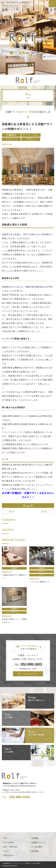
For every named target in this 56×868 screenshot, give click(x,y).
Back (12, 511)
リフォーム (11, 139)
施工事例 (35, 851)
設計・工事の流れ (10, 847)
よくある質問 (37, 847)
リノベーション (31, 135)
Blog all (28, 505)
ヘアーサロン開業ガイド (39, 582)
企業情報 (35, 838)
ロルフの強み (9, 842)
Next (44, 511)
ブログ (6, 851)
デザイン (31, 139)
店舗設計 (11, 135)
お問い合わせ (9, 855)
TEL (28, 664)
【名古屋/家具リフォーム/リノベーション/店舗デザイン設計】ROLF (21, 863)
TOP (5, 838)
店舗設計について (38, 842)
